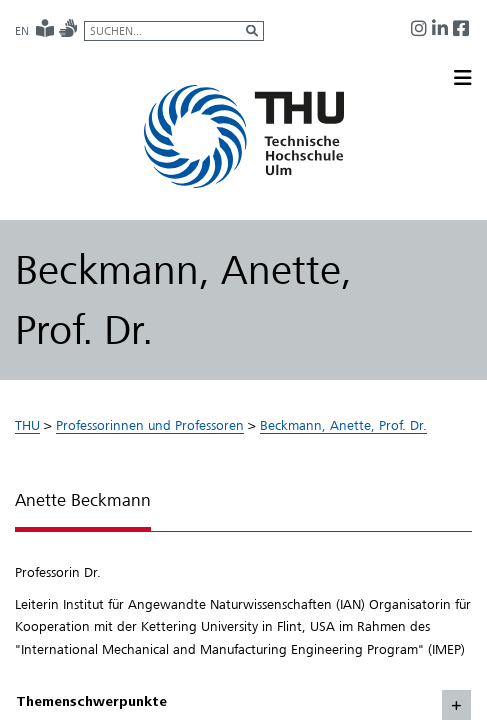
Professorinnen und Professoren (150, 425)
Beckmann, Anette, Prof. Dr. (343, 425)
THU (27, 425)
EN (22, 31)
